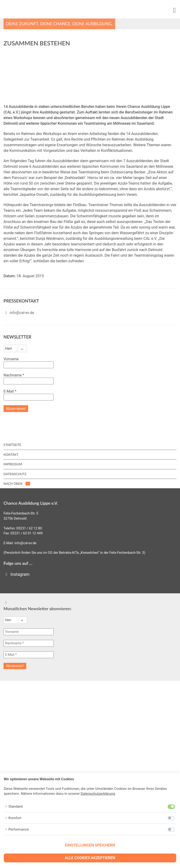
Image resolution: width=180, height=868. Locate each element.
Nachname (14, 375)
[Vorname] (29, 632)
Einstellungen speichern (90, 845)
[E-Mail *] (29, 655)
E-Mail (10, 391)
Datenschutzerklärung (98, 794)
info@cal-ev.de (22, 313)
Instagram (17, 574)
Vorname (11, 359)
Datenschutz (15, 474)
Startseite (12, 445)
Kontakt (11, 455)
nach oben (17, 484)
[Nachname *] (29, 643)
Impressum (13, 464)
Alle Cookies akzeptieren (90, 858)
